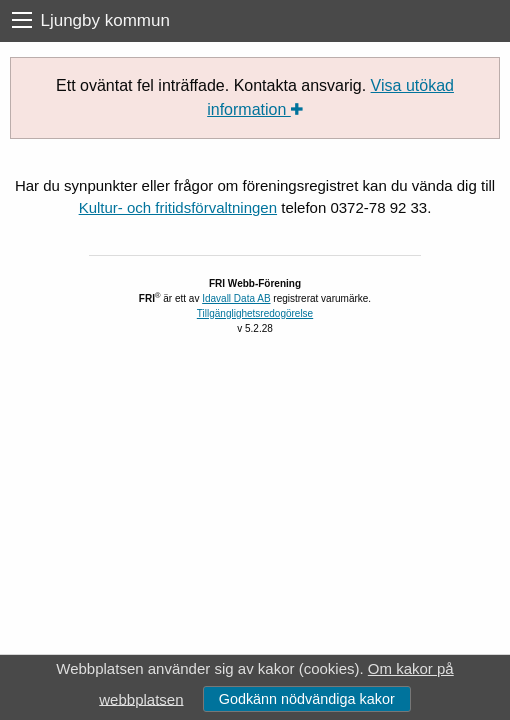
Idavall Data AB (236, 298)
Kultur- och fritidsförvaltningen (178, 207)
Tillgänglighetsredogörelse (255, 313)
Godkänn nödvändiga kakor (307, 699)
